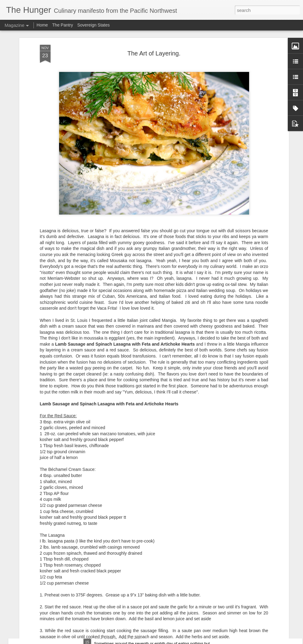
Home (42, 25)
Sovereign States (94, 25)
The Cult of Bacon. (114, 568)
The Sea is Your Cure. (118, 637)
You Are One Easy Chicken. (124, 499)
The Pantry (62, 25)
